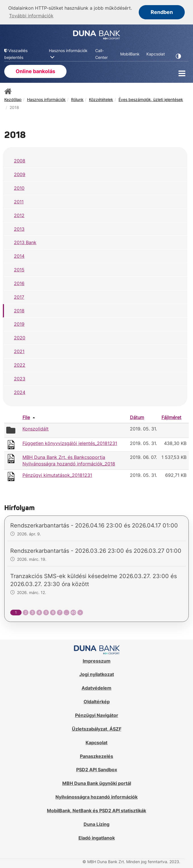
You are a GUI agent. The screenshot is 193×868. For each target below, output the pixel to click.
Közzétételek (101, 99)
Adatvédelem (96, 688)
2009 (20, 174)
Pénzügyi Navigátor (97, 715)
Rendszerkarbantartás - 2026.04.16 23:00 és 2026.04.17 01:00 (94, 525)
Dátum (137, 417)
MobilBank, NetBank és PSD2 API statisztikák (96, 810)
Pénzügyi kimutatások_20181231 (57, 475)
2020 (20, 337)
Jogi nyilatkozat (97, 674)
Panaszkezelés (96, 756)
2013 (19, 228)
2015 (19, 269)
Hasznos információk (46, 99)
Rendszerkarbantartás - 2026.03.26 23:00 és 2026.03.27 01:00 (96, 551)
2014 (19, 255)
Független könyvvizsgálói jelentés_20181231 (70, 443)
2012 (19, 215)
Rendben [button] (162, 12)
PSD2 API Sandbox (97, 769)
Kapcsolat (96, 742)
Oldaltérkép (97, 701)
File (26, 417)
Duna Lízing (96, 824)
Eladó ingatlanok (97, 837)
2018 (19, 310)
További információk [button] (31, 16)
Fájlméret (171, 417)
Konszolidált (36, 428)
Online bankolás (35, 71)
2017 (19, 296)
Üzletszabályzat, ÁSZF (97, 728)
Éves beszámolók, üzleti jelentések (151, 99)
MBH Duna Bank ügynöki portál (97, 783)
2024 (20, 392)
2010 (19, 187)
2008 (20, 160)
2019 (19, 324)
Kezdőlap (13, 99)
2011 (19, 201)
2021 (19, 351)
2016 (19, 283)
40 (73, 612)
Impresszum (97, 660)
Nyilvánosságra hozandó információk (96, 796)
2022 (20, 364)
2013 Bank (25, 242)
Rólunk (77, 99)
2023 (20, 378)
